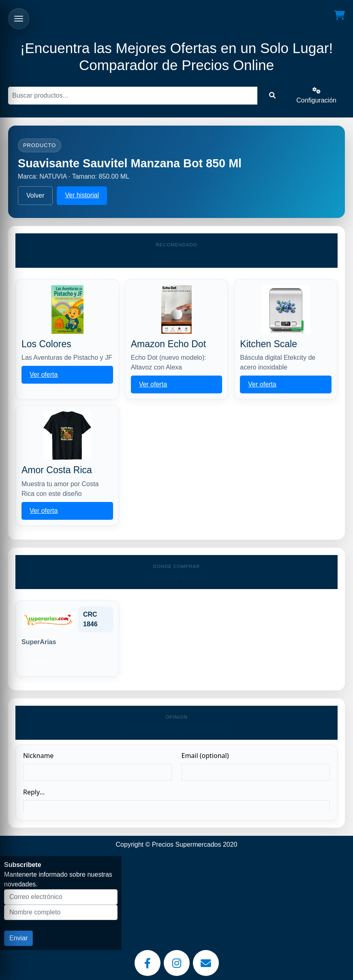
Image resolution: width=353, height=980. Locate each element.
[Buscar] (133, 96)
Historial (42, 661)
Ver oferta (44, 375)
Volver (35, 195)
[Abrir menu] (19, 19)
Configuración (316, 95)
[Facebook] (148, 963)
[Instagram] (177, 963)
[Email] (206, 963)
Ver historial (82, 195)
